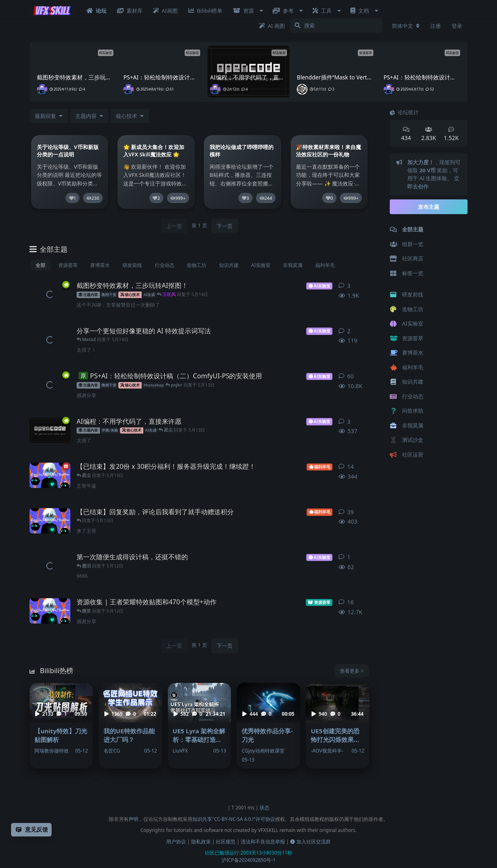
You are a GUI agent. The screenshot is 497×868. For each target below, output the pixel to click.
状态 (264, 807)
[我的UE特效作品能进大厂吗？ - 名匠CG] (130, 726)
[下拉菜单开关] (89, 116)
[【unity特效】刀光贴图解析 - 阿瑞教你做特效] (61, 726)
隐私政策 (201, 841)
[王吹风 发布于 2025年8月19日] (50, 385)
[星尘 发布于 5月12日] (50, 566)
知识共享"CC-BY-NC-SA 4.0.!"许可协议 (234, 819)
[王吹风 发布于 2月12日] (50, 430)
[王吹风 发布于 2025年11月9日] (50, 294)
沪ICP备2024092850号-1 (248, 860)
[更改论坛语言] (406, 26)
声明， (136, 819)
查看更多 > (352, 671)
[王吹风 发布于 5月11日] (50, 521)
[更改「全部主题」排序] (49, 116)
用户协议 (176, 841)
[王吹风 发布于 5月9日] (50, 475)
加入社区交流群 (311, 841)
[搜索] (336, 25)
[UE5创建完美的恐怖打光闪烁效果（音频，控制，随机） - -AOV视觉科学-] (338, 726)
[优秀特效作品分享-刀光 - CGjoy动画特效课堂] (268, 726)
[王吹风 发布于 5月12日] (50, 340)
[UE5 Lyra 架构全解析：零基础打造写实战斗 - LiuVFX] (200, 726)
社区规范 (226, 841)
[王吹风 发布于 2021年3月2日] (50, 611)
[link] (70, 174)
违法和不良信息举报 (263, 841)
